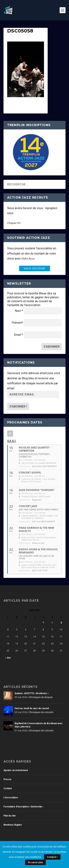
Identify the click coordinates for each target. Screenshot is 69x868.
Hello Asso (28, 259)
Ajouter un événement (16, 770)
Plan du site (10, 816)
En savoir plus (35, 862)
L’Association (11, 798)
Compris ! (52, 857)
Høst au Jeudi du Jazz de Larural (32, 708)
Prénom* (17, 323)
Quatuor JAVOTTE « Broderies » (32, 693)
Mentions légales (13, 825)
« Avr (8, 658)
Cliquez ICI (14, 223)
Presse (7, 779)
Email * (18, 335)
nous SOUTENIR (34, 268)
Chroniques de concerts (41, 712)
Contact (8, 788)
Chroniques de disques (41, 697)
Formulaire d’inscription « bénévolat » (23, 807)
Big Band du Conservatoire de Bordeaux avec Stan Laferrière (39, 725)
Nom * (19, 311)
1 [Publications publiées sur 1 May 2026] (43, 623)
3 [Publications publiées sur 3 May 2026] (61, 623)
